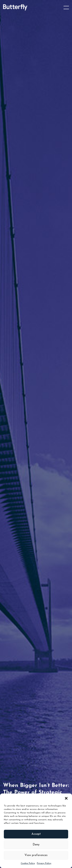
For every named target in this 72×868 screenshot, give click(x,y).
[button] (66, 798)
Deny (36, 845)
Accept (36, 834)
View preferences (36, 855)
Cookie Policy (28, 863)
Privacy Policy (44, 863)
